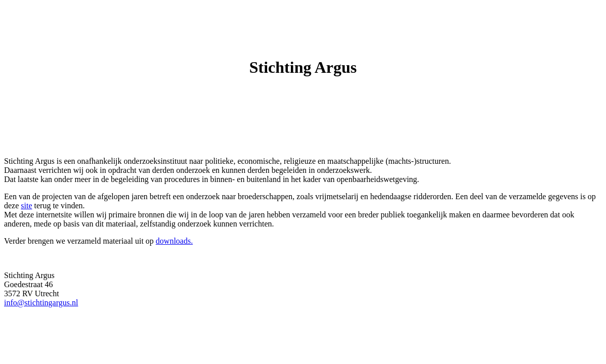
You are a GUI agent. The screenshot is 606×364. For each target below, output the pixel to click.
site (26, 206)
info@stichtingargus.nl (41, 303)
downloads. (174, 241)
